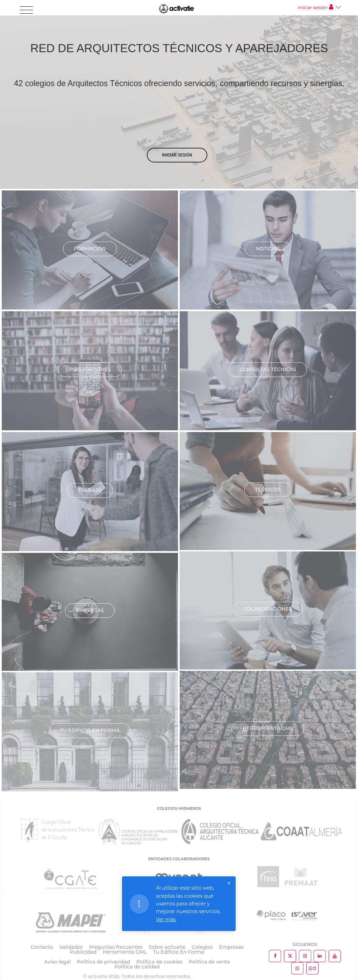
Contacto (42, 947)
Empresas (90, 610)
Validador (71, 947)
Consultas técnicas (268, 369)
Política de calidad (137, 967)
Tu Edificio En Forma (179, 952)
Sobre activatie (167, 947)
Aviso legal (57, 962)
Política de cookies (159, 962)
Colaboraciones (268, 609)
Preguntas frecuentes (116, 947)
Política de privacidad (104, 962)
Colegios (202, 947)
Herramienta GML (268, 728)
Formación (90, 249)
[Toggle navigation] (26, 10)
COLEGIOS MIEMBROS (179, 808)
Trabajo (90, 490)
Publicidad (83, 952)
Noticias (268, 249)
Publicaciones (90, 369)
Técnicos (268, 489)
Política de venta (209, 962)
